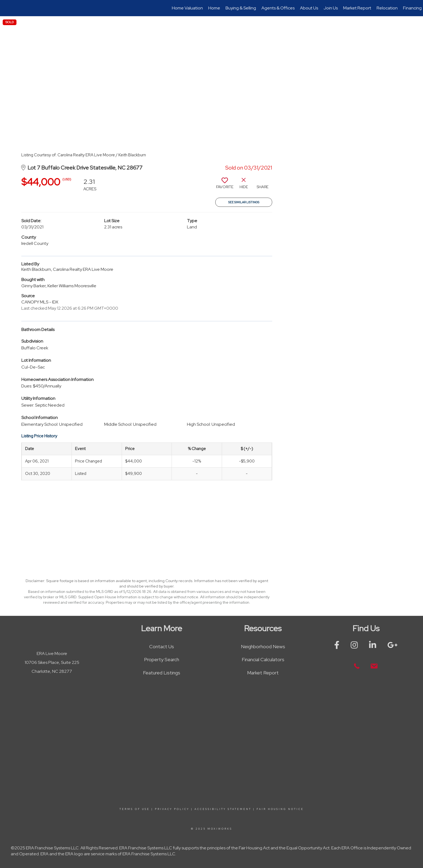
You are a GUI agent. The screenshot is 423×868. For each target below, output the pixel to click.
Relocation (387, 8)
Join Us (331, 8)
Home (214, 8)
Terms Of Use (135, 809)
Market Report (357, 8)
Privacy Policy (172, 809)
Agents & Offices (278, 8)
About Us (309, 8)
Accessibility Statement (223, 809)
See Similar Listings (244, 202)
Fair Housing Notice (280, 809)
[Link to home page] (7, 8)
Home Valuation (187, 8)
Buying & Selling (241, 8)
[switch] (225, 185)
